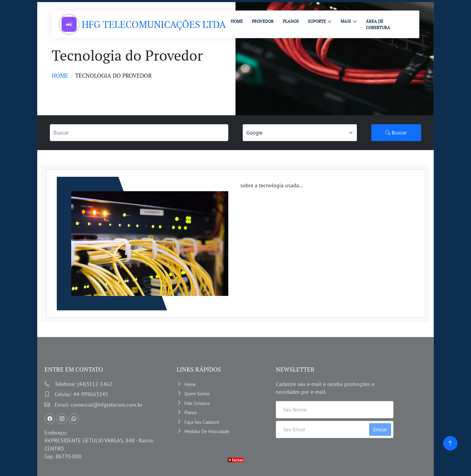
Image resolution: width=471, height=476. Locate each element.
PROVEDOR (263, 21)
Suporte (317, 21)
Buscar (396, 133)
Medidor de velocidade (207, 431)
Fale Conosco (197, 403)
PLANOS (291, 21)
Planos (191, 413)
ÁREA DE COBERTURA (378, 24)
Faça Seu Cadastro (202, 422)
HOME (237, 21)
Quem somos (197, 394)
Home (60, 75)
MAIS (346, 21)
